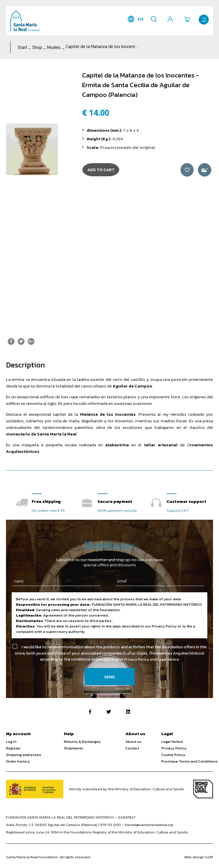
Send (109, 677)
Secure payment (115, 501)
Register (13, 748)
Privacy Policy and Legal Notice (152, 660)
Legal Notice (172, 742)
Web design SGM (199, 857)
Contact (132, 748)
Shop (37, 47)
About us (133, 742)
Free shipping (46, 501)
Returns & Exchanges (82, 742)
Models (54, 47)
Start (23, 47)
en (139, 19)
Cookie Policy (173, 755)
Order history (18, 762)
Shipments (73, 748)
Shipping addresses (24, 755)
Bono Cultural (203, 789)
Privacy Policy (174, 748)
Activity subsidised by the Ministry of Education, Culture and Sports (127, 789)
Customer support (186, 501)
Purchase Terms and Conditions (189, 762)
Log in (11, 742)
